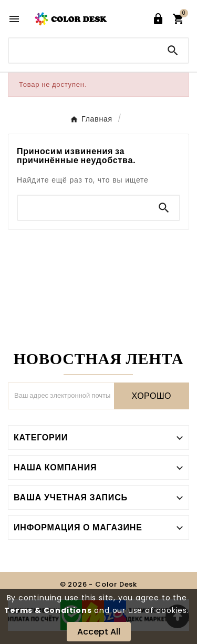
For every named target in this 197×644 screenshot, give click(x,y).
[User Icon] (158, 19)
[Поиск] (83, 50)
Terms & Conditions (48, 610)
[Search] (173, 51)
